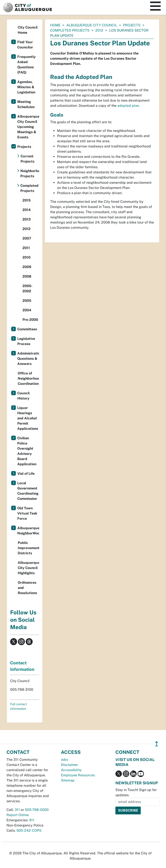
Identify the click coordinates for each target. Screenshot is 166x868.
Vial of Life (26, 474)
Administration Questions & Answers (28, 359)
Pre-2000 (30, 320)
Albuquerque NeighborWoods (28, 531)
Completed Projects (70, 30)
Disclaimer (69, 765)
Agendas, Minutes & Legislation (26, 87)
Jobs (65, 760)
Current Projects (27, 159)
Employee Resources (78, 775)
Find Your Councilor (25, 45)
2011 (26, 248)
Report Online (18, 815)
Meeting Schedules (26, 104)
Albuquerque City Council (92, 25)
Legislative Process (26, 341)
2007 (27, 238)
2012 (99, 30)
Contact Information (22, 666)
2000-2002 (27, 289)
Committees (27, 329)
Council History (23, 396)
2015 (27, 200)
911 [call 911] (32, 820)
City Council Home (28, 30)
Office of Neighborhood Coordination (28, 378)
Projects (132, 25)
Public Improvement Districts (28, 548)
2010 (26, 257)
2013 (27, 219)
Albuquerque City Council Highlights (28, 568)
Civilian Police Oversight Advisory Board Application (27, 451)
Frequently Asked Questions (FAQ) (26, 65)
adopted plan (128, 106)
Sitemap (68, 780)
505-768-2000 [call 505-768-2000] (37, 810)
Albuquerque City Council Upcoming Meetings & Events (28, 127)
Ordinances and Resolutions (27, 588)
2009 (27, 267)
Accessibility (71, 770)
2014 (27, 210)
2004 (27, 310)
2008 (27, 276)
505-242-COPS (29, 830)
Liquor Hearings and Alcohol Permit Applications (28, 418)
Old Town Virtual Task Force (27, 513)
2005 (27, 301)
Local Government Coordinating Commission (28, 491)
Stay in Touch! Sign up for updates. (136, 792)
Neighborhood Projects (30, 173)
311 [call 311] (17, 810)
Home (55, 25)
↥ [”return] (157, 744)
